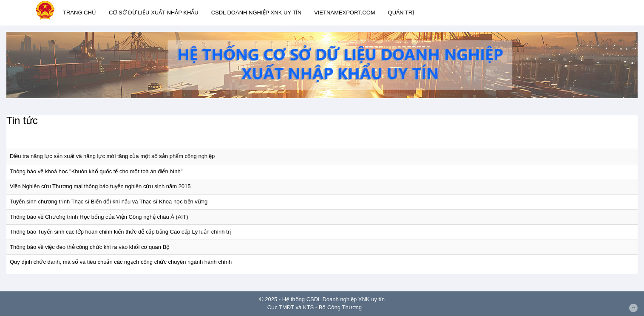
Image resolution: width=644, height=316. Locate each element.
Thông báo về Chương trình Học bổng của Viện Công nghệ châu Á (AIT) (99, 217)
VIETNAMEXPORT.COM (345, 13)
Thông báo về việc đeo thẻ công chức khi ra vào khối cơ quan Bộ (90, 247)
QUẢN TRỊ (401, 13)
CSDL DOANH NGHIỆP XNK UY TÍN (256, 13)
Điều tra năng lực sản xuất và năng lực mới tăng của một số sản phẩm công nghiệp (112, 156)
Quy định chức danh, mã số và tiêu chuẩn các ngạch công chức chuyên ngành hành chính (121, 262)
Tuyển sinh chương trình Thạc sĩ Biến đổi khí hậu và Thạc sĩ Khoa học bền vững (109, 202)
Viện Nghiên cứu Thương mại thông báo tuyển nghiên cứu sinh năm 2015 (100, 186)
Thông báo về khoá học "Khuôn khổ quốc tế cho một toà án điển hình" (96, 171)
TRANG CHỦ (79, 13)
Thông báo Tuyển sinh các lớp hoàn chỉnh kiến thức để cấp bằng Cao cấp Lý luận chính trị (120, 232)
